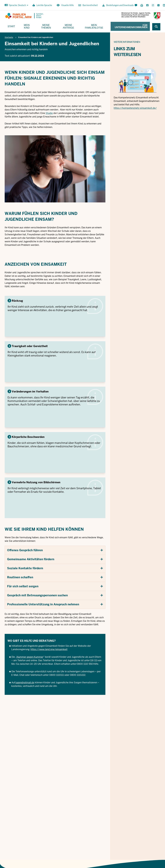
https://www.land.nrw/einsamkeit (49, 649)
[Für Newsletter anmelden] (142, 5)
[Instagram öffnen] (153, 5)
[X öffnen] (158, 5)
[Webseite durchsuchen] (156, 27)
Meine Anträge (68, 26)
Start (11, 26)
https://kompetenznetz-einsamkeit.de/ (135, 108)
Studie (49, 113)
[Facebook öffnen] (147, 5)
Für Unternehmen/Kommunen (131, 26)
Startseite (9, 37)
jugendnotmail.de (25, 683)
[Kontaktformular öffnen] (136, 5)
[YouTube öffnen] (163, 5)
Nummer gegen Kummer (30, 657)
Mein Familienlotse (94, 26)
